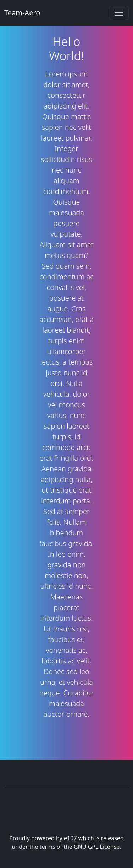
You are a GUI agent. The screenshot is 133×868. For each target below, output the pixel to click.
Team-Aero (22, 13)
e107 (70, 838)
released (112, 838)
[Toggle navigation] (119, 13)
